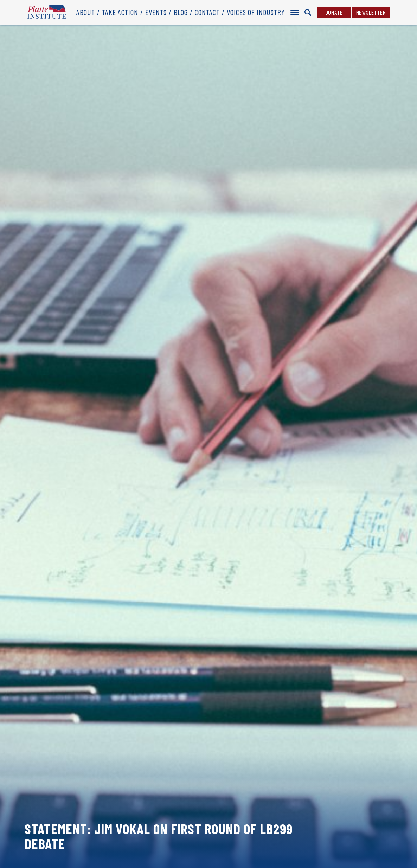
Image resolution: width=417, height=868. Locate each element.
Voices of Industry (256, 12)
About (86, 12)
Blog (181, 12)
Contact (207, 12)
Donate (334, 12)
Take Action (120, 12)
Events (156, 12)
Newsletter (371, 12)
